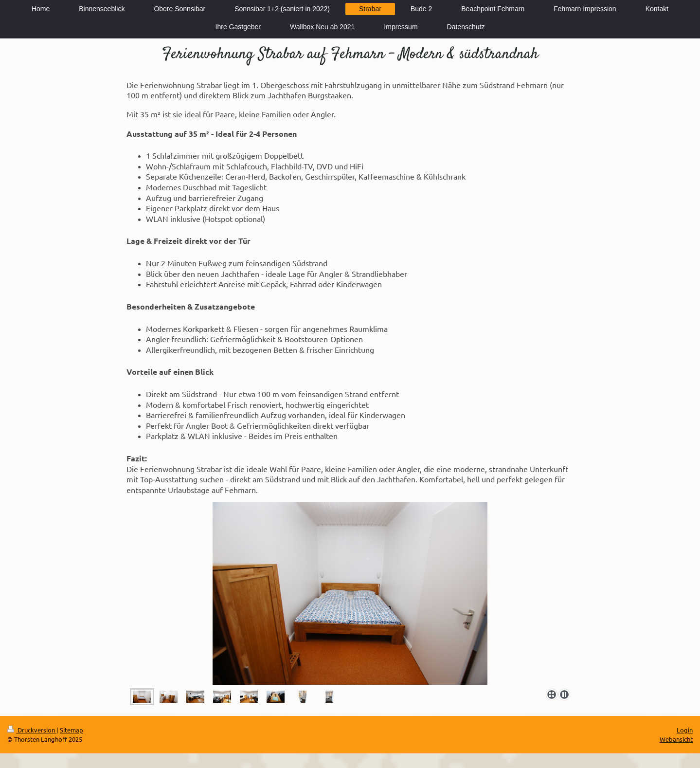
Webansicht (676, 739)
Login (685, 730)
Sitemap (72, 730)
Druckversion (32, 730)
